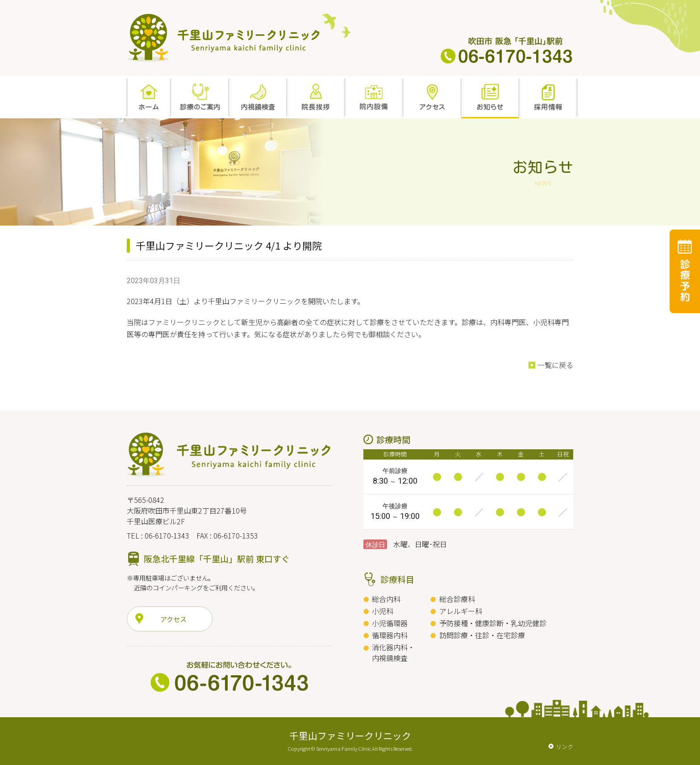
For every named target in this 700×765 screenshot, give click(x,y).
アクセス (173, 619)
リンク (565, 746)
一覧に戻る (555, 365)
